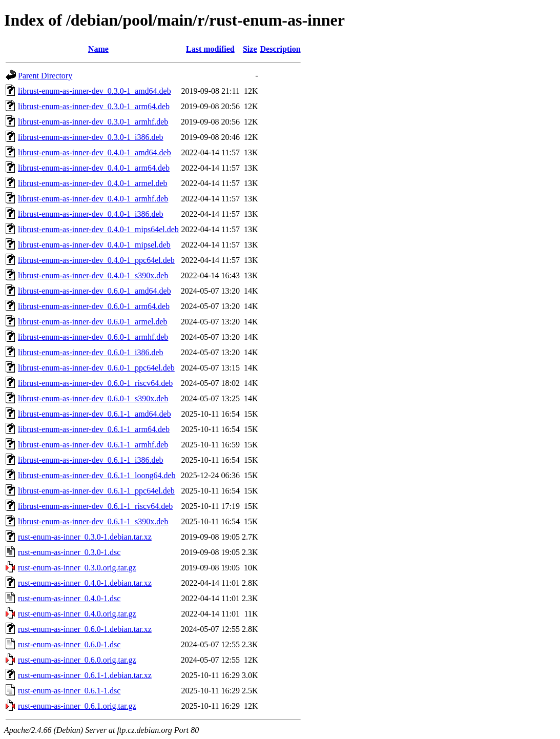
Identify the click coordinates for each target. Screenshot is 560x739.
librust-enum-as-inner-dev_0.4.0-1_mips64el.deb (98, 229)
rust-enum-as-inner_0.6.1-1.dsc (69, 691)
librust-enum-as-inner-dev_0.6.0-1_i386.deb (91, 352)
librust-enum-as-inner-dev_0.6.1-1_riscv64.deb (95, 506)
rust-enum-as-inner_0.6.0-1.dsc (69, 644)
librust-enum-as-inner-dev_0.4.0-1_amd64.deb (95, 152)
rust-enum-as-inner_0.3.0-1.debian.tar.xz (85, 537)
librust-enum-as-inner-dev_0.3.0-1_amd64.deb (95, 91)
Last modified (210, 49)
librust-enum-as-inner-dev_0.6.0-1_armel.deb (93, 322)
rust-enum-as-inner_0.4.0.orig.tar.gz (77, 614)
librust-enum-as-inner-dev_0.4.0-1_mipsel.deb (94, 245)
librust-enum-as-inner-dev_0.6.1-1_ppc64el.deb (96, 491)
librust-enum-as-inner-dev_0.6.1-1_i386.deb (91, 460)
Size (250, 49)
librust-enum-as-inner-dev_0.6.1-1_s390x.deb (93, 521)
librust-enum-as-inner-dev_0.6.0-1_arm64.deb (94, 306)
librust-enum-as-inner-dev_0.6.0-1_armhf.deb (93, 337)
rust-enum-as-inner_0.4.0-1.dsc (69, 598)
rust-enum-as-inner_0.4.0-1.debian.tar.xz (85, 583)
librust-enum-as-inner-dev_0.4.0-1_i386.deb (91, 214)
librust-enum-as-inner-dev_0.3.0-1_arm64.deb (94, 106)
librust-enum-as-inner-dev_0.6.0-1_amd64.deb (95, 291)
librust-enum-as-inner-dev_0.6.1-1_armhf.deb (93, 445)
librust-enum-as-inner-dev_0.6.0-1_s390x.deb (93, 398)
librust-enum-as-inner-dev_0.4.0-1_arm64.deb (94, 168)
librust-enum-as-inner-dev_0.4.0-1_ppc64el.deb (96, 260)
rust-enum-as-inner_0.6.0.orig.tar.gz (77, 660)
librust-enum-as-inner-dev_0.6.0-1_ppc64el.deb (96, 368)
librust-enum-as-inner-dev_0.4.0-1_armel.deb (93, 183)
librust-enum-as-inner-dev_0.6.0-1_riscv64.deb (95, 383)
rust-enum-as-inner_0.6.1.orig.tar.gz (77, 706)
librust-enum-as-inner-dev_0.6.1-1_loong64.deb (97, 475)
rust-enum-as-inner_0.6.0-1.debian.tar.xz (85, 629)
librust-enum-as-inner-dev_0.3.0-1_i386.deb (91, 137)
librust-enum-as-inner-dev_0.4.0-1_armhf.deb (93, 199)
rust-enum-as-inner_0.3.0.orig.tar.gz (77, 568)
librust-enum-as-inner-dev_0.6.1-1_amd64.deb (95, 414)
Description (281, 49)
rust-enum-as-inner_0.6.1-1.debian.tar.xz (85, 675)
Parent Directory (45, 76)
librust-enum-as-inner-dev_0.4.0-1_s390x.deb (93, 275)
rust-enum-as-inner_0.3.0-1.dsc (69, 552)
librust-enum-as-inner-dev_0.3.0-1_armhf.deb (93, 122)
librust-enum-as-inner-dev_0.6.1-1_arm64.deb (94, 429)
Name (98, 49)
